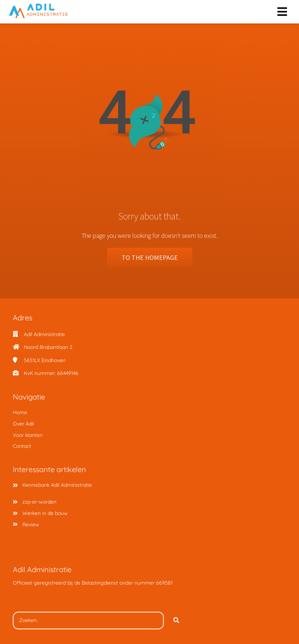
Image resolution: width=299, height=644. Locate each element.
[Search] (176, 621)
